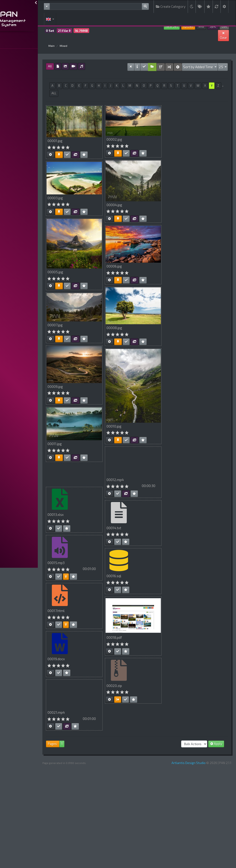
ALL (96, 93)
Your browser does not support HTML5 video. (153, 478)
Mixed (83, 46)
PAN (29, 14)
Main (71, 46)
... (5, 43)
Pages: (72, 744)
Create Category (171, 6)
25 (221, 67)
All (70, 66)
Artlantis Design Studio (189, 763)
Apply (216, 744)
